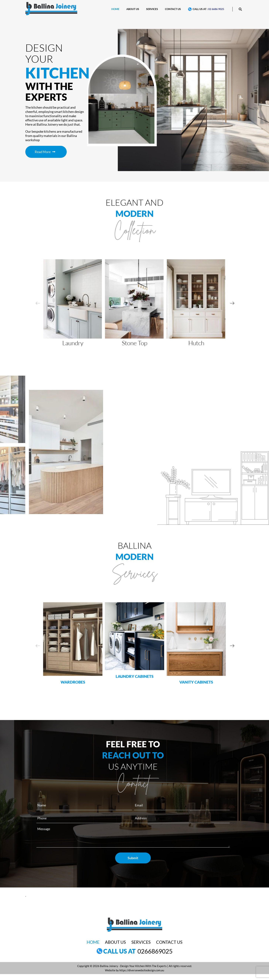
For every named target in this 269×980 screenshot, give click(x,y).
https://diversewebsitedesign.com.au (142, 970)
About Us (133, 9)
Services (152, 9)
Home (115, 9)
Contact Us (173, 9)
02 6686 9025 (216, 9)
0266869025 (155, 951)
